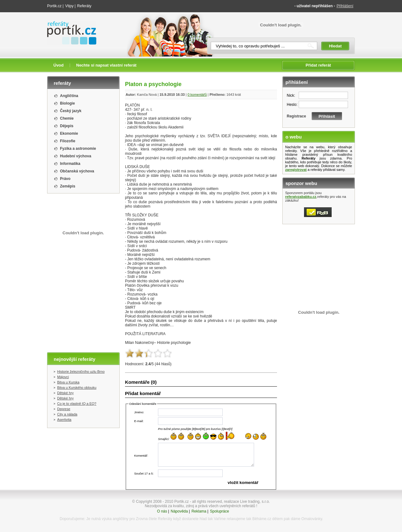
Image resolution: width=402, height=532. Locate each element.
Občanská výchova (77, 171)
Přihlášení (345, 6)
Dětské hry (65, 393)
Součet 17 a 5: (144, 473)
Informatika (70, 164)
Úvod (59, 65)
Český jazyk (71, 111)
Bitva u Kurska (68, 382)
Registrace (296, 116)
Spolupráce (219, 511)
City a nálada (67, 414)
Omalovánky (312, 519)
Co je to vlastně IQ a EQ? (77, 404)
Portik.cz (54, 6)
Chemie (67, 118)
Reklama (199, 511)
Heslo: (292, 105)
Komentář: (141, 456)
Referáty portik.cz (69, 24)
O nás (162, 511)
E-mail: (139, 421)
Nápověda (179, 511)
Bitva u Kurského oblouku (77, 388)
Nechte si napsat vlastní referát (106, 65)
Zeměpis (68, 186)
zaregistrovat (296, 170)
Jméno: (139, 412)
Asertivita (64, 420)
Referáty (84, 6)
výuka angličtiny (115, 519)
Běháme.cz (262, 519)
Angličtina (69, 96)
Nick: (291, 95)
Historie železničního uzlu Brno (81, 372)
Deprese (64, 409)
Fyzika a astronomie (78, 149)
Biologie (67, 103)
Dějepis (67, 126)
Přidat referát (318, 65)
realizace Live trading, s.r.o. (247, 502)
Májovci (63, 377)
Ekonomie (69, 133)
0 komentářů (197, 95)
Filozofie (68, 141)
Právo (65, 179)
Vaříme (220, 519)
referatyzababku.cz (301, 197)
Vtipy (69, 6)
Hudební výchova (76, 156)
